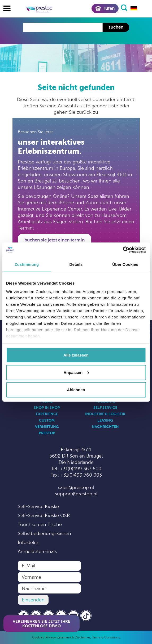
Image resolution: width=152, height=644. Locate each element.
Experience (47, 414)
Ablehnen (76, 390)
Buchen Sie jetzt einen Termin (55, 240)
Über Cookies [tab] (125, 264)
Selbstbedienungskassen (44, 533)
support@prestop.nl (76, 494)
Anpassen (76, 372)
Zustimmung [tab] (27, 264)
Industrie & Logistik (105, 414)
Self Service (105, 408)
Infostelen (29, 542)
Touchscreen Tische (40, 524)
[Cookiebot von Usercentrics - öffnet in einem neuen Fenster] (123, 250)
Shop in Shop (47, 408)
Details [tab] (76, 264)
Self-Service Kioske (38, 506)
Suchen (116, 27)
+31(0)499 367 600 (81, 469)
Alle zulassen (76, 355)
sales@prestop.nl (76, 487)
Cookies (38, 637)
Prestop (47, 433)
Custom (47, 420)
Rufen (105, 8)
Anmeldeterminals (37, 551)
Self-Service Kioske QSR (44, 515)
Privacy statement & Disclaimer (68, 637)
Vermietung (47, 427)
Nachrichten (105, 427)
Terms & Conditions (106, 637)
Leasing (105, 420)
